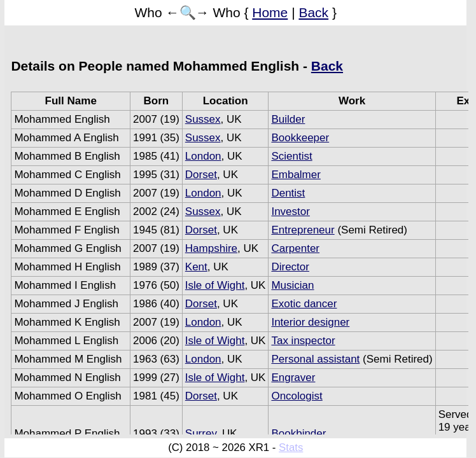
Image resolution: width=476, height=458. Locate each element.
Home (270, 12)
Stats (291, 448)
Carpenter (295, 248)
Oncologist (297, 396)
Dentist (288, 193)
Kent (196, 267)
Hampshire (211, 248)
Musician (292, 285)
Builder (288, 119)
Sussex (203, 119)
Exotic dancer (304, 304)
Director (290, 267)
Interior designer (310, 322)
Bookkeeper (300, 138)
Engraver (293, 378)
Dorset (201, 175)
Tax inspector (303, 341)
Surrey (201, 434)
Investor (290, 212)
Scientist (291, 156)
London (203, 156)
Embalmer (296, 175)
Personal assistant (315, 359)
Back (313, 12)
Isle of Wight (215, 285)
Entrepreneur (303, 230)
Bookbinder (298, 434)
